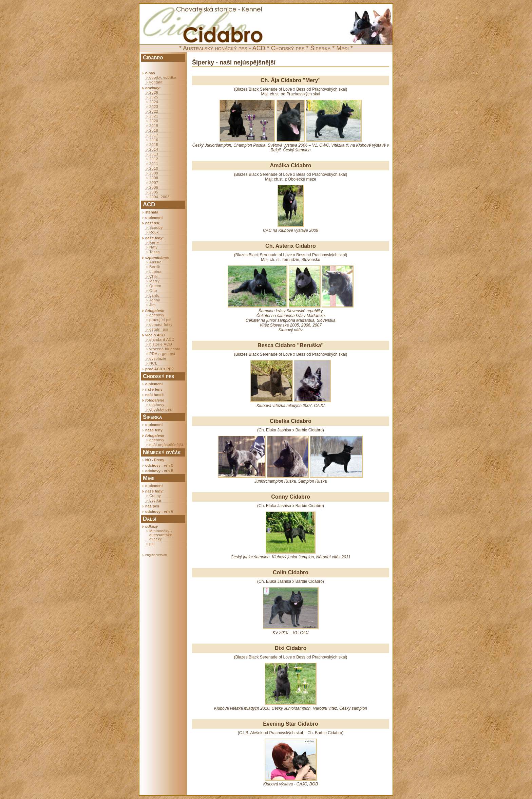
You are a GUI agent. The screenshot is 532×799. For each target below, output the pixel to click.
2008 (154, 178)
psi (152, 544)
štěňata (152, 212)
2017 (154, 135)
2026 (154, 92)
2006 (154, 187)
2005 (154, 192)
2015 (154, 145)
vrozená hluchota (165, 349)
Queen (155, 286)
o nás (150, 73)
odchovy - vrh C (159, 465)
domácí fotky (161, 324)
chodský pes (161, 409)
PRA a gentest (162, 354)
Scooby (156, 227)
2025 (154, 97)
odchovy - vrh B (159, 471)
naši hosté (154, 395)
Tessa (155, 252)
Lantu (154, 295)
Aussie (155, 262)
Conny (155, 496)
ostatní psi (159, 329)
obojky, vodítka (163, 77)
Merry (155, 281)
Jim (153, 305)
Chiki (154, 276)
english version (156, 555)
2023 (154, 107)
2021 (154, 116)
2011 (154, 164)
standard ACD (162, 339)
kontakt (156, 82)
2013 (154, 154)
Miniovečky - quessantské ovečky (161, 535)
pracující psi (160, 320)
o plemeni (154, 218)
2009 (154, 173)
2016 (154, 140)
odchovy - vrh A (159, 512)
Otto (153, 291)
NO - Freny (155, 460)
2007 (154, 183)
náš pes (152, 506)
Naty (154, 247)
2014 (154, 149)
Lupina (155, 272)
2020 (154, 121)
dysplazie (158, 358)
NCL (153, 363)
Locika (155, 500)
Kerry (154, 242)
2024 (154, 102)
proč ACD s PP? (159, 369)
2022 (154, 111)
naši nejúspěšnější (166, 445)
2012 (154, 159)
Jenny (155, 300)
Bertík (155, 267)
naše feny (154, 389)
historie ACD (161, 344)
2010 (154, 168)
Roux (154, 232)
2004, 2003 (159, 197)
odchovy (157, 315)
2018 (154, 130)
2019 (154, 126)
